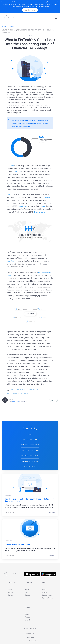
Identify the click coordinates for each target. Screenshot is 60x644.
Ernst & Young (40, 212)
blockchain (24, 393)
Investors (10, 194)
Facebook (28, 617)
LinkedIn (28, 620)
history (18, 171)
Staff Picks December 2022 (30, 444)
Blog (26, 592)
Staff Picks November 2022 (30, 450)
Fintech (23, 390)
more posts (16, 401)
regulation (10, 261)
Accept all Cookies (30, 10)
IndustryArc (22, 206)
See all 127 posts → (30, 466)
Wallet (10, 589)
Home (4, 27)
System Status (47, 595)
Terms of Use (30, 634)
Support (45, 592)
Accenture (46, 197)
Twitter (27, 614)
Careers (28, 595)
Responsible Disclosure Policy (30, 641)
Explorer (10, 595)
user (44, 206)
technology (37, 390)
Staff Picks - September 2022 (30, 461)
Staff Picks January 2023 (30, 439)
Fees (44, 589)
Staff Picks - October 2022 (30, 455)
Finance (29, 390)
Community (12, 27)
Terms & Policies (48, 598)
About (27, 589)
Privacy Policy (30, 637)
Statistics (10, 166)
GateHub (12, 399)
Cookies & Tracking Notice (31, 4)
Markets (10, 592)
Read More (53, 400)
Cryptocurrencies (13, 393)
